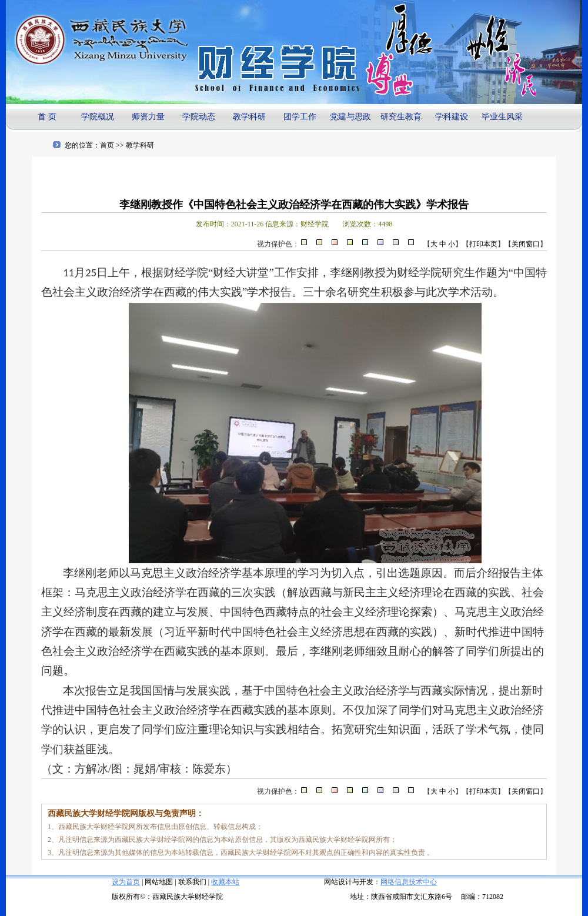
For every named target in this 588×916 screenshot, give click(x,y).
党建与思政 (350, 117)
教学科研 (249, 117)
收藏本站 (225, 882)
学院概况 (98, 117)
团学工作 (300, 117)
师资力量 (148, 117)
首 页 (47, 117)
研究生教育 (401, 117)
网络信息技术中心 (409, 882)
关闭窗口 (526, 244)
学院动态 (199, 117)
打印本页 (483, 244)
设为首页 (126, 882)
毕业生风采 (502, 117)
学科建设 (452, 117)
